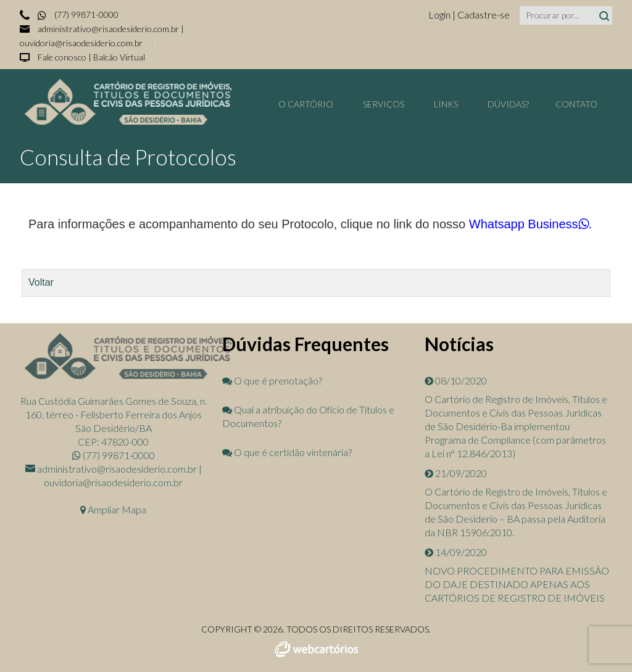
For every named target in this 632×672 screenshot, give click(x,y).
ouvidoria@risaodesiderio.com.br (81, 43)
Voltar (41, 282)
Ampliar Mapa (113, 509)
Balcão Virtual (119, 57)
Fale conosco (62, 57)
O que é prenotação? (272, 380)
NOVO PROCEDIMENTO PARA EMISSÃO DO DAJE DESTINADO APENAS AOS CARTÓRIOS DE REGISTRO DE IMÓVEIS (517, 584)
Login (440, 15)
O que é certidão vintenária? (287, 452)
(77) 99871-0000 (77, 15)
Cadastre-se (484, 15)
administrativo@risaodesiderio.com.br (108, 29)
